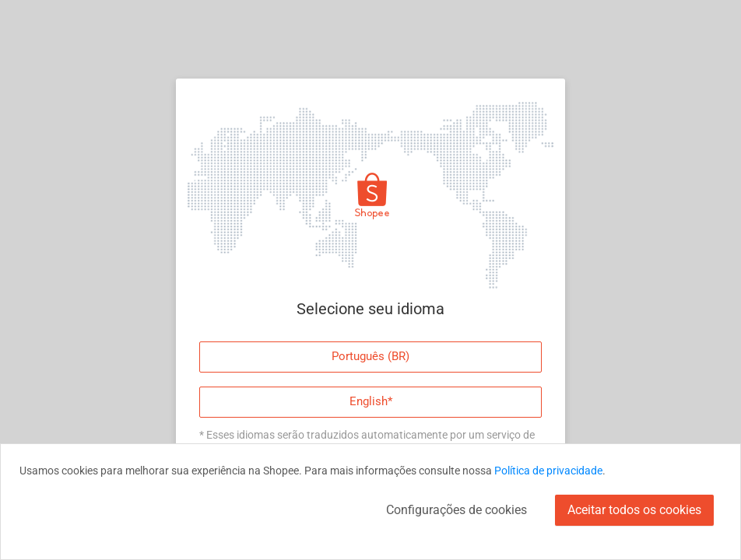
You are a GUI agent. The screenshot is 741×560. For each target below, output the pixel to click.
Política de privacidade (548, 471)
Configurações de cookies (457, 510)
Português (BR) (370, 356)
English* (371, 401)
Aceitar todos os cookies (634, 510)
